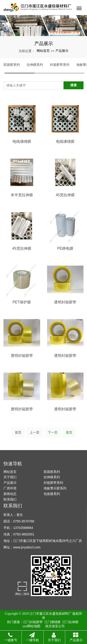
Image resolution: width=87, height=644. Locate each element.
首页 (18, 432)
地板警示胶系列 (55, 488)
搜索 (74, 85)
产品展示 (62, 51)
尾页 (69, 432)
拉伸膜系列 (35, 65)
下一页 (53, 432)
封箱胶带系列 (60, 65)
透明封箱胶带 (65, 302)
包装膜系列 (52, 494)
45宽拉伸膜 (65, 195)
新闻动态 (10, 494)
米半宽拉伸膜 (22, 195)
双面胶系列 (12, 65)
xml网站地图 (31, 626)
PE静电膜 (65, 248)
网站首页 (43, 51)
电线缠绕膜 (22, 141)
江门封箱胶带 (33, 622)
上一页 (35, 432)
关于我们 (10, 477)
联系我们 (10, 499)
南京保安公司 (55, 626)
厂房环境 (10, 488)
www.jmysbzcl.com (27, 547)
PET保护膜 (22, 302)
